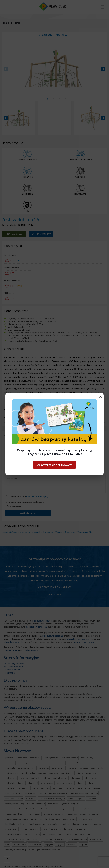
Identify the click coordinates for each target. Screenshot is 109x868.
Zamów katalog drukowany (54, 465)
